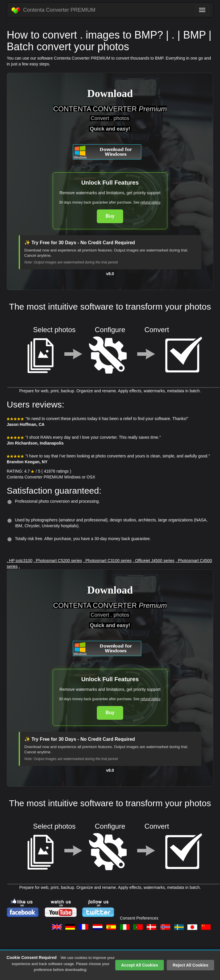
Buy (110, 216)
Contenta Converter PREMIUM (53, 10)
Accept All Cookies (140, 965)
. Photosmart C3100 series (107, 561)
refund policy (150, 202)
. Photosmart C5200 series (58, 561)
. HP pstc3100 (20, 561)
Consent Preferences (139, 918)
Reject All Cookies (190, 965)
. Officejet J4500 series (154, 561)
